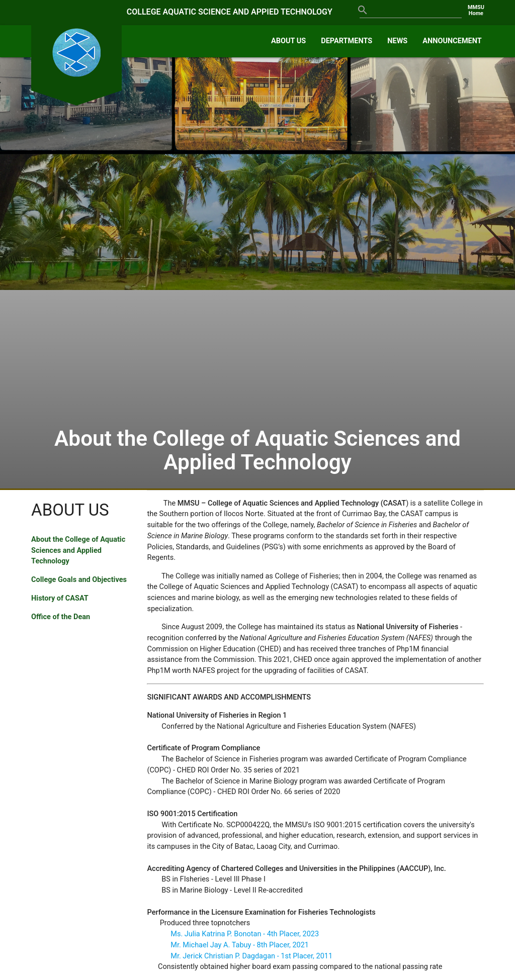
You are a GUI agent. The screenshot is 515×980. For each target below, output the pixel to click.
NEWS (397, 41)
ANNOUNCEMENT (452, 41)
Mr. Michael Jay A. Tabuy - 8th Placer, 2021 (240, 945)
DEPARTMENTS (347, 41)
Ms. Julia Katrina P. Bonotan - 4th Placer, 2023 (245, 934)
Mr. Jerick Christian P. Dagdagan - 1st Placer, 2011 (251, 956)
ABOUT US (288, 41)
